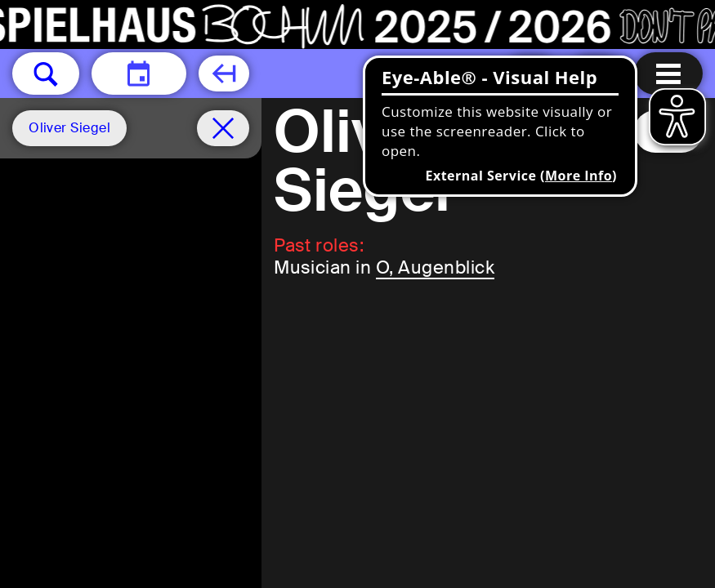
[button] (46, 73)
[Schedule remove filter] (223, 128)
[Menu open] (668, 73)
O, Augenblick (435, 267)
